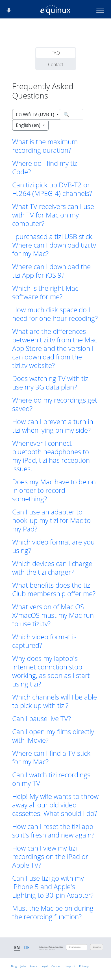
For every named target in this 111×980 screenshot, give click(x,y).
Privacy (84, 966)
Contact (56, 64)
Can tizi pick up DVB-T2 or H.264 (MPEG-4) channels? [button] (52, 189)
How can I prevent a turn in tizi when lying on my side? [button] (53, 426)
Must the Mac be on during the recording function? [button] (53, 912)
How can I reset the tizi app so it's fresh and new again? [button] (53, 831)
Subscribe (97, 947)
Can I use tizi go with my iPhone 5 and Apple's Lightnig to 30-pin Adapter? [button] (53, 887)
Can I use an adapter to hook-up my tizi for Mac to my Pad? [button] (51, 520)
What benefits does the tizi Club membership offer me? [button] (54, 589)
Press (33, 966)
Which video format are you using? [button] (53, 546)
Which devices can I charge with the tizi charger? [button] (52, 568)
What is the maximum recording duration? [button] (45, 146)
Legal (44, 966)
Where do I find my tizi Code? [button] (45, 167)
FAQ (56, 53)
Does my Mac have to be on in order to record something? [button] (54, 490)
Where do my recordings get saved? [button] (55, 404)
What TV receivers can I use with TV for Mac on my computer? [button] (53, 215)
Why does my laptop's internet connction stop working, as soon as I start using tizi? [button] (51, 671)
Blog (14, 966)
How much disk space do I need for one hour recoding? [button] (55, 314)
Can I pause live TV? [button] (42, 719)
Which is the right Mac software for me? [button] (45, 292)
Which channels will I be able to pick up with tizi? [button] (55, 701)
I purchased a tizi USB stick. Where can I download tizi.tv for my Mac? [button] (54, 245)
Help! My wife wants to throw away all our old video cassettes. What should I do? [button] (55, 805)
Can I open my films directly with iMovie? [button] (53, 736)
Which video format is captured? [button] (44, 641)
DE (27, 947)
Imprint (70, 966)
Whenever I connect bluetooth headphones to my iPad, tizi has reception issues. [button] (51, 456)
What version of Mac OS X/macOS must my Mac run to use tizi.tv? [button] (53, 615)
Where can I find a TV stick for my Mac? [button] (51, 757)
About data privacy (47, 950)
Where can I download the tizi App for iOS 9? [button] (51, 271)
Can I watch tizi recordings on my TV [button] (51, 779)
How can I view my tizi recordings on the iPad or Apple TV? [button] (50, 857)
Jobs (23, 966)
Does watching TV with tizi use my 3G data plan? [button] (51, 383)
